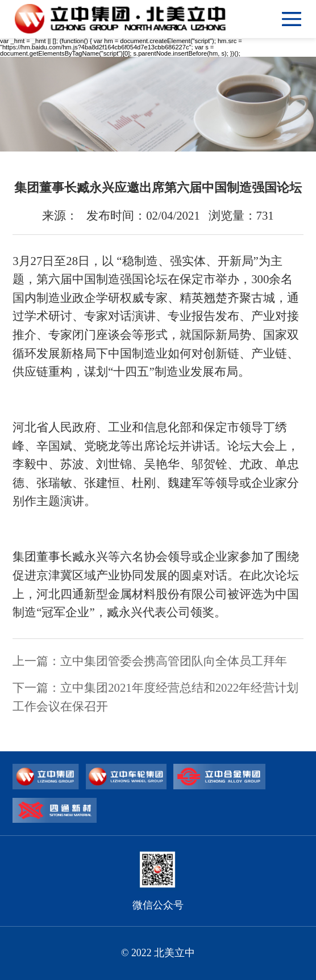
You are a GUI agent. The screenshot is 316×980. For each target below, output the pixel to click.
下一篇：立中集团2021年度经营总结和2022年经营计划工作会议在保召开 (155, 697)
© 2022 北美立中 (158, 953)
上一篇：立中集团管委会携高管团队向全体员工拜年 (150, 661)
